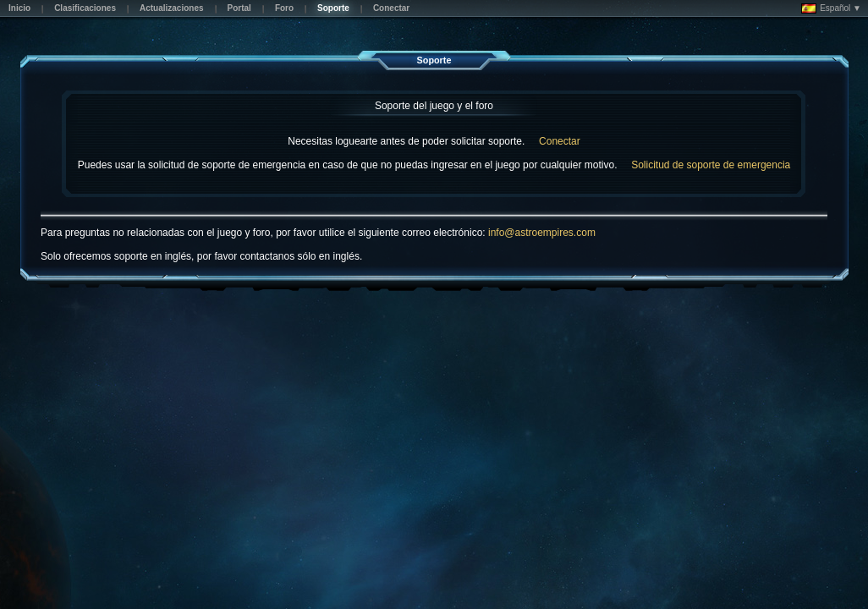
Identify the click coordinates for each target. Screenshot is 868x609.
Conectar (560, 141)
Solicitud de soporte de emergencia (711, 165)
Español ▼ (831, 8)
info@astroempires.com (542, 233)
